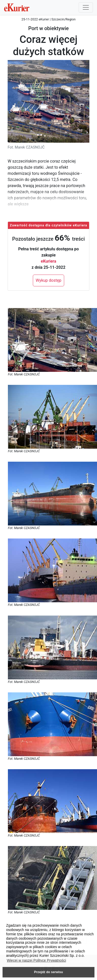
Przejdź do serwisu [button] (48, 972)
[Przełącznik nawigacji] (86, 7)
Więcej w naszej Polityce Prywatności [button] (37, 960)
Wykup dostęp (48, 280)
